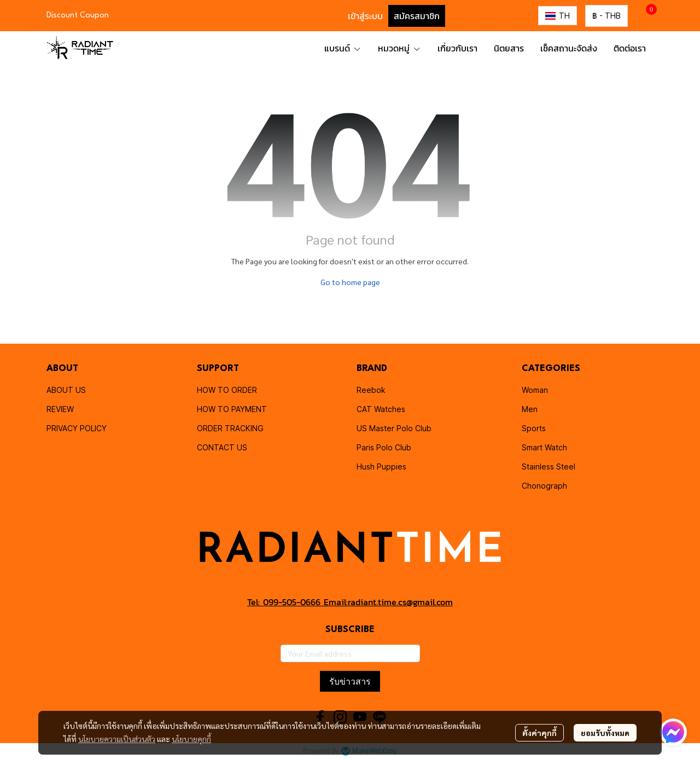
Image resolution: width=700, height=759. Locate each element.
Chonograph (544, 486)
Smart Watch (544, 447)
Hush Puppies (381, 467)
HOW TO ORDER (227, 390)
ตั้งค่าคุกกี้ (539, 733)
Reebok (371, 390)
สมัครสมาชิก (417, 16)
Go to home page (350, 282)
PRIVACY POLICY (77, 428)
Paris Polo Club (384, 447)
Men (530, 409)
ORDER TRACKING (230, 428)
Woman (535, 390)
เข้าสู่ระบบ (365, 16)
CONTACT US (222, 447)
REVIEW (60, 409)
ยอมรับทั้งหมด (605, 733)
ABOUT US (66, 390)
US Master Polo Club (394, 428)
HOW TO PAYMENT (232, 409)
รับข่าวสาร (350, 681)
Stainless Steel (549, 467)
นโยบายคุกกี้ (191, 739)
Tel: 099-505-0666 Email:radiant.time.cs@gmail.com (350, 602)
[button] (325, 16)
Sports (534, 428)
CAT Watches (381, 409)
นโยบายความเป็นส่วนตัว (117, 739)
